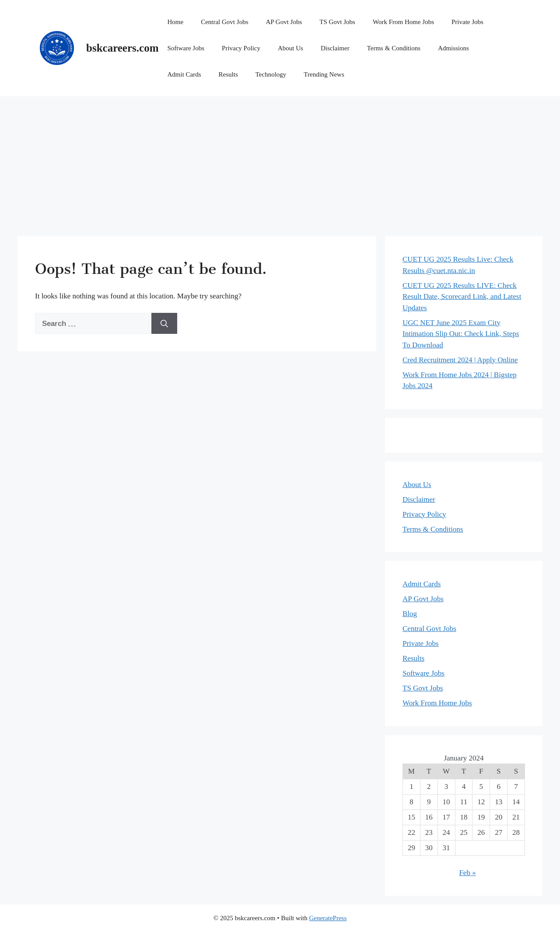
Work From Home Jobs (403, 22)
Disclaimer (335, 48)
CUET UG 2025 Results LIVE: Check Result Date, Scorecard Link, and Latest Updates (462, 297)
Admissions (453, 48)
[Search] (164, 323)
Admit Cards (184, 74)
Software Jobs (186, 48)
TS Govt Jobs (337, 22)
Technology (271, 74)
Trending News (324, 74)
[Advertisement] (280, 162)
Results (228, 74)
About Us (290, 48)
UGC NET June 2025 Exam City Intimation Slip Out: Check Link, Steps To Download (461, 334)
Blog (410, 614)
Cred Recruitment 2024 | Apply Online (460, 360)
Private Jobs (467, 22)
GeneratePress (328, 918)
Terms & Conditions (394, 48)
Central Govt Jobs (224, 22)
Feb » (467, 873)
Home (175, 22)
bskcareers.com (122, 48)
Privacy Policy (241, 48)
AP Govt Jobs (284, 22)
